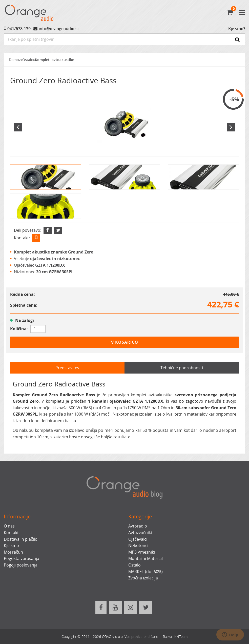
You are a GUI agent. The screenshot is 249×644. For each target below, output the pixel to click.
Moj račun (13, 552)
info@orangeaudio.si (59, 29)
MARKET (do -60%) (146, 572)
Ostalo (28, 60)
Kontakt (11, 533)
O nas (9, 526)
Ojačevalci (138, 539)
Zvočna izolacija (143, 578)
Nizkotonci (138, 545)
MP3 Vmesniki (142, 552)
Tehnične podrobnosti (182, 368)
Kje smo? (237, 29)
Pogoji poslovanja (21, 565)
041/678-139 (19, 29)
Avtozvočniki (140, 533)
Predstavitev (67, 368)
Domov (15, 60)
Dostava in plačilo (21, 539)
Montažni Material (146, 558)
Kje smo (11, 545)
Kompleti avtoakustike (55, 60)
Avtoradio (138, 526)
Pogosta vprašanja (22, 558)
